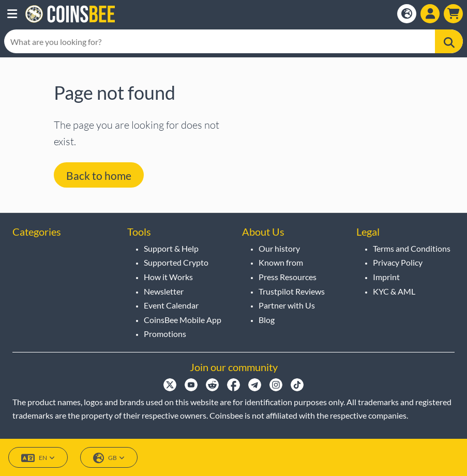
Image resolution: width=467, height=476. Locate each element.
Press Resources (288, 277)
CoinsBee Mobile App (183, 320)
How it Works (168, 277)
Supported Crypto (176, 262)
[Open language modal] (407, 14)
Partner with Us (287, 305)
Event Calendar (171, 305)
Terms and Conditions (412, 248)
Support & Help (171, 248)
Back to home (99, 175)
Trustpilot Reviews (292, 291)
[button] (12, 14)
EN (38, 458)
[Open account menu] (430, 14)
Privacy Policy (398, 262)
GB (109, 458)
